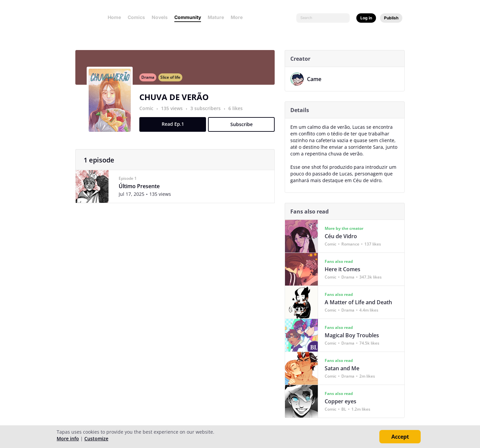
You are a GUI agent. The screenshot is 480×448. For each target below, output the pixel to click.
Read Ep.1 (175, 128)
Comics (136, 17)
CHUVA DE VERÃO (177, 101)
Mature (216, 17)
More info (68, 438)
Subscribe (244, 128)
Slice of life (173, 81)
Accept (400, 437)
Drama (150, 81)
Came (317, 79)
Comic (149, 112)
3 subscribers (209, 112)
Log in (366, 18)
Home (114, 17)
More (239, 17)
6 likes (238, 112)
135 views (175, 112)
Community (188, 17)
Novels (160, 17)
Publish (391, 18)
